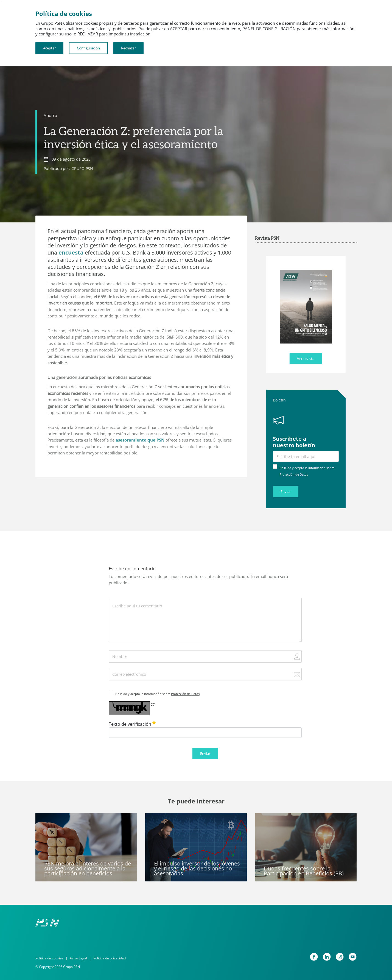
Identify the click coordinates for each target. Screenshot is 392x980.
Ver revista (306, 359)
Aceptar (49, 48)
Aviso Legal (78, 958)
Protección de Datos (294, 474)
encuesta (71, 252)
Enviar (286, 492)
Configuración (88, 48)
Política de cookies (49, 958)
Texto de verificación (132, 724)
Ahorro (50, 115)
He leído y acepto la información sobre (157, 694)
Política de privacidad (110, 958)
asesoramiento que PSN (139, 440)
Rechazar (128, 48)
